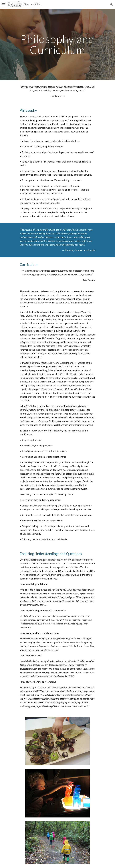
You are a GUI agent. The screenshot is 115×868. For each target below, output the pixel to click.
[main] (57, 44)
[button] (4, 4)
